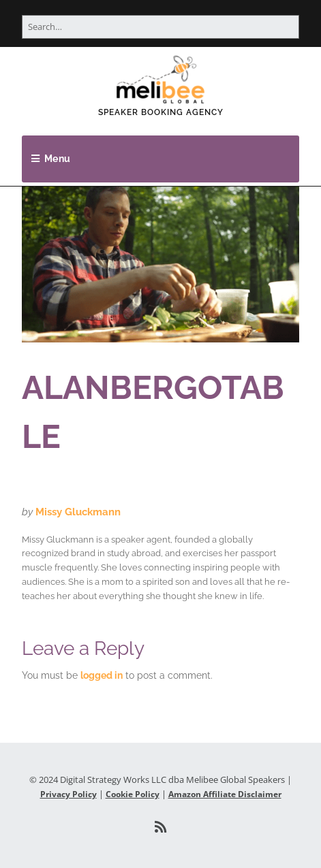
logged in (102, 675)
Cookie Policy (133, 794)
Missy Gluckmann (78, 512)
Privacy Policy (68, 794)
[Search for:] (160, 27)
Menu (58, 159)
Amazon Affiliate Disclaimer (225, 794)
